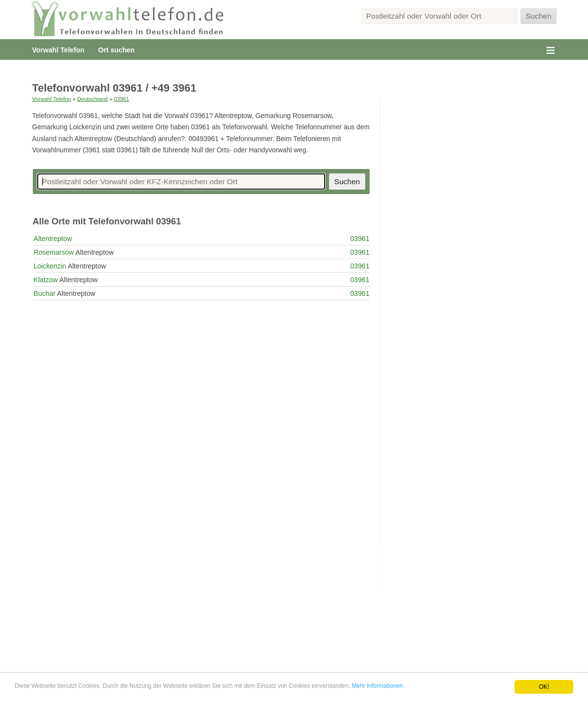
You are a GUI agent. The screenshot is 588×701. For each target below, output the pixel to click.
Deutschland (92, 99)
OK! (544, 687)
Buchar (45, 293)
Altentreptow (53, 239)
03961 (122, 99)
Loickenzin (50, 266)
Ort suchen (117, 50)
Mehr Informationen (377, 686)
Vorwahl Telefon (59, 50)
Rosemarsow (54, 252)
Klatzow (46, 280)
